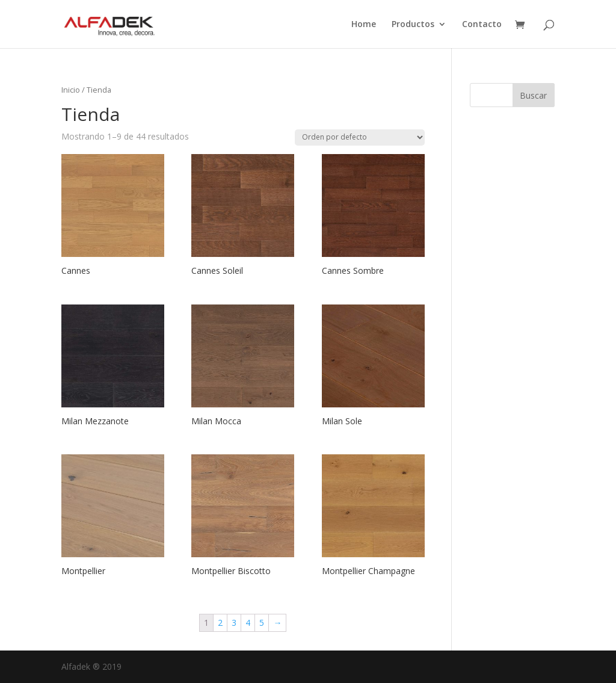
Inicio (71, 90)
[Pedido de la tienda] (360, 138)
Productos (413, 25)
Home (364, 25)
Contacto (482, 25)
